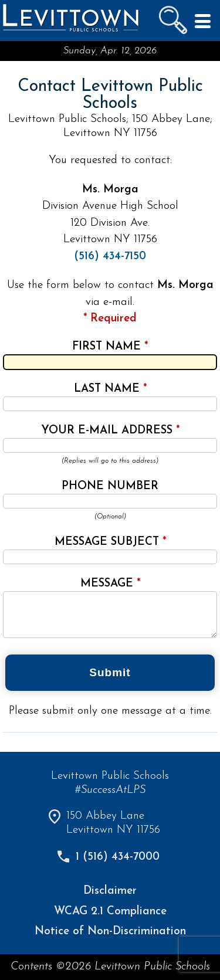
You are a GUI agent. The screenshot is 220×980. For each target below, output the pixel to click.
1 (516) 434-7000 (118, 857)
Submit (110, 672)
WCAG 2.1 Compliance (110, 912)
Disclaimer (110, 891)
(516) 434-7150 (110, 257)
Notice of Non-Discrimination (110, 932)
